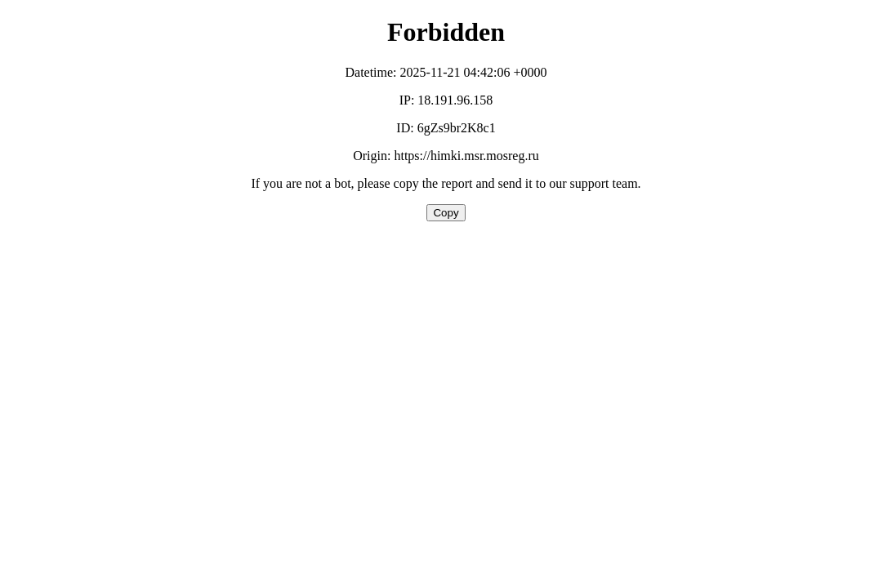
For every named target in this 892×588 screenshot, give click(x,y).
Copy (446, 213)
